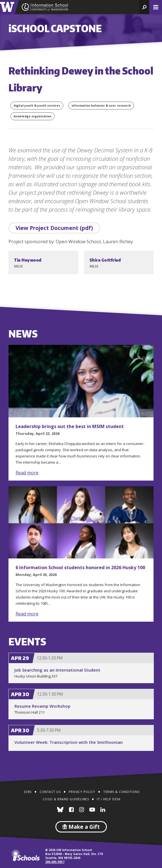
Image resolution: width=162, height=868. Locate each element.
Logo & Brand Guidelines (66, 799)
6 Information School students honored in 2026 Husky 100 (80, 567)
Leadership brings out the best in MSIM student (70, 426)
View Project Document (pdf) (54, 228)
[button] (144, 7)
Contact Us (50, 792)
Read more (27, 473)
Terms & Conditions (121, 792)
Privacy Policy (82, 792)
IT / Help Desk (109, 799)
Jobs (28, 792)
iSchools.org (25, 855)
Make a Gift (81, 827)
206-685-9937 (55, 862)
